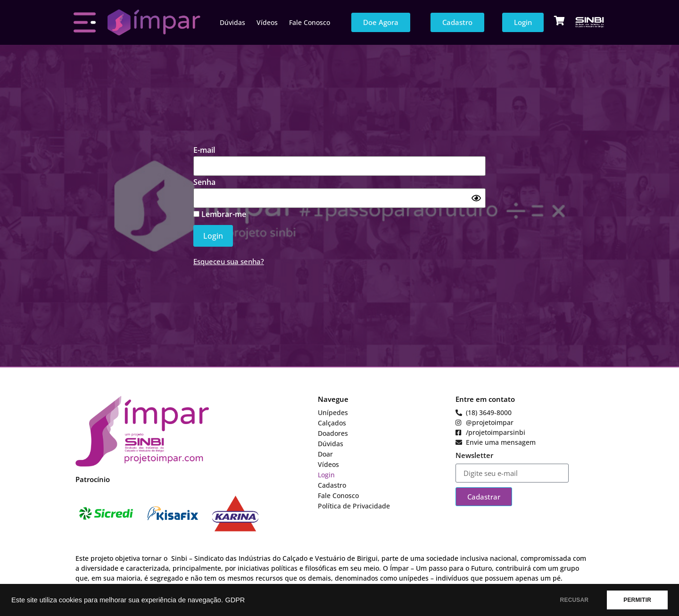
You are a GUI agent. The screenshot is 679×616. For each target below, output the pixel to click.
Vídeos (267, 22)
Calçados (332, 423)
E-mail (204, 150)
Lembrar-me (220, 214)
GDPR (235, 600)
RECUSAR (575, 600)
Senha (204, 182)
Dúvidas (232, 22)
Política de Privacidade (354, 506)
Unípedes (333, 412)
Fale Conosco (310, 22)
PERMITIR (637, 600)
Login (326, 475)
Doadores (333, 433)
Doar (325, 454)
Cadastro (332, 485)
